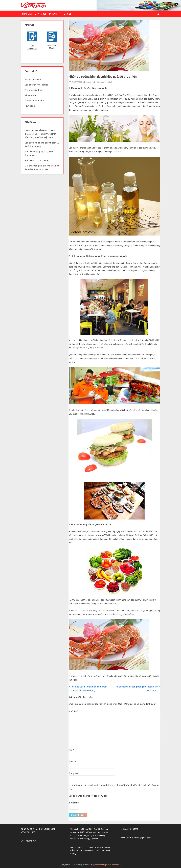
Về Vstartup (41, 14)
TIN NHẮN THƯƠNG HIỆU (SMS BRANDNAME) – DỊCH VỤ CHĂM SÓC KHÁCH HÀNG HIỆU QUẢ (40, 134)
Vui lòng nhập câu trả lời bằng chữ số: (88, 796)
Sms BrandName (32, 47)
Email (72, 762)
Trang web (74, 773)
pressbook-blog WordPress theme (107, 865)
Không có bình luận (104, 82)
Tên (71, 750)
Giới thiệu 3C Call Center (36, 160)
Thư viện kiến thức (33, 90)
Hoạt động (30, 106)
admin (89, 82)
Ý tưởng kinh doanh (34, 101)
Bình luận (74, 711)
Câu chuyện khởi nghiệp (36, 85)
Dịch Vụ (53, 14)
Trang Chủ (27, 14)
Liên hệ (67, 14)
